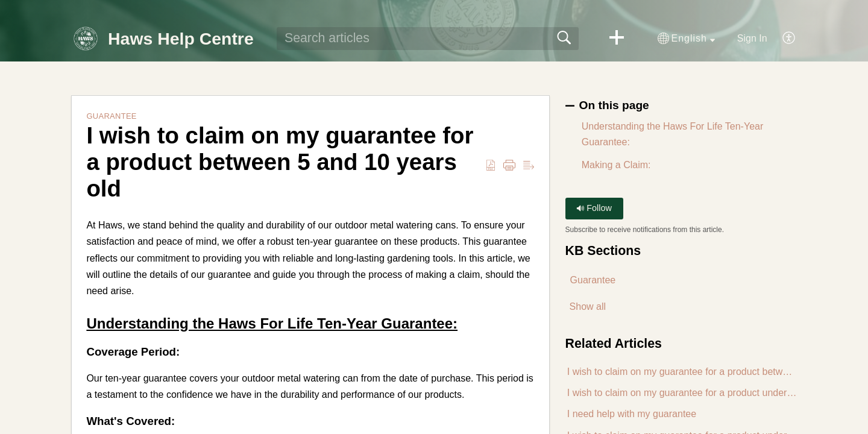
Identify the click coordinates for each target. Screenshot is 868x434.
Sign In (752, 38)
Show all (588, 307)
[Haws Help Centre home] (86, 39)
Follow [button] (594, 208)
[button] (617, 39)
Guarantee (111, 116)
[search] (428, 39)
